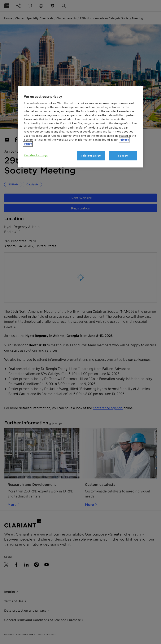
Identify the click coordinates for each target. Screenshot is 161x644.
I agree (123, 156)
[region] (80, 127)
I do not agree (91, 156)
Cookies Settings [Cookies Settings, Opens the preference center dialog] (36, 155)
